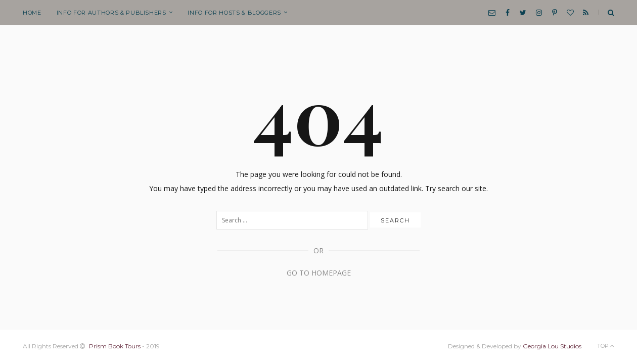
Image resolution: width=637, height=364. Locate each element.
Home (32, 13)
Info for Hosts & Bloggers (234, 13)
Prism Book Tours (115, 346)
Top (606, 346)
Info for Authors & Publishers (111, 13)
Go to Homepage (319, 273)
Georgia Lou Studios (552, 346)
